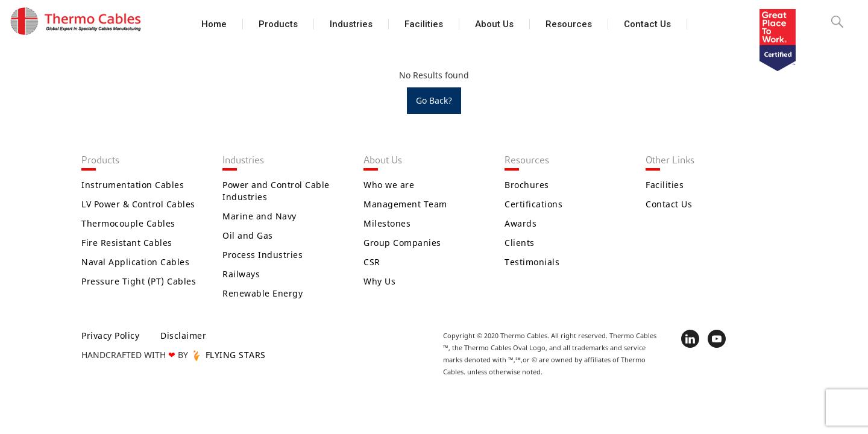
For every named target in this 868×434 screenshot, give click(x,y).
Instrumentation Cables (133, 185)
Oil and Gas (248, 235)
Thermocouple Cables (128, 223)
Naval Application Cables (135, 262)
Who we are (389, 185)
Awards (520, 223)
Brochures (527, 185)
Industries (351, 24)
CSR (372, 262)
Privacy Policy (110, 335)
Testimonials (532, 262)
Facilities (424, 24)
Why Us (379, 281)
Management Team (405, 204)
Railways (241, 274)
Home (214, 24)
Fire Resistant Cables (127, 243)
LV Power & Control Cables (138, 204)
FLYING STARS (228, 355)
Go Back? (434, 100)
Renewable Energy (263, 293)
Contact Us (647, 24)
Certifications (533, 204)
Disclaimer (183, 335)
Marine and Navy (259, 216)
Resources (569, 24)
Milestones (387, 223)
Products (278, 24)
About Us (494, 24)
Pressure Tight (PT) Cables (139, 281)
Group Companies (402, 243)
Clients (520, 243)
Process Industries (263, 255)
